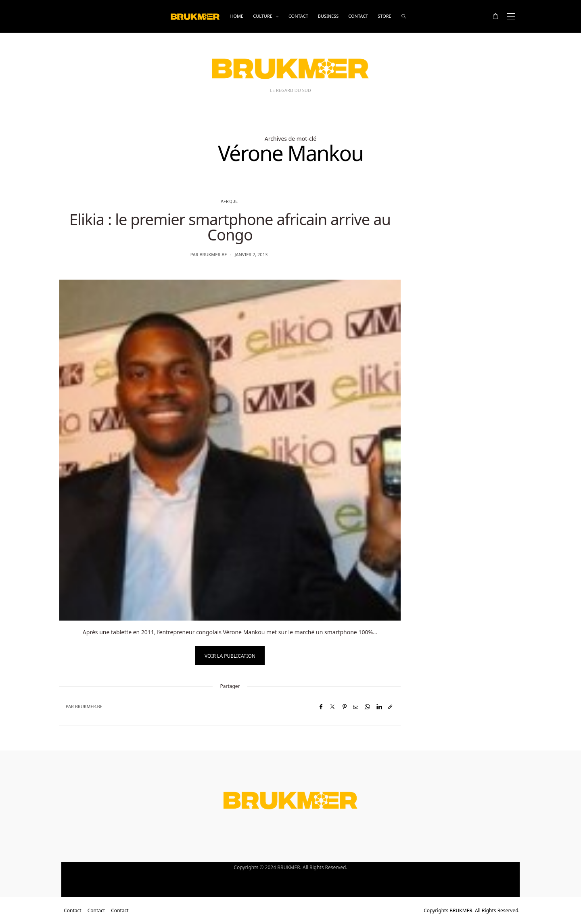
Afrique (229, 202)
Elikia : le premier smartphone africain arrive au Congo (230, 227)
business (328, 16)
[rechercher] (404, 16)
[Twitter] (332, 707)
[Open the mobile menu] (511, 16)
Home (237, 16)
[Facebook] (321, 707)
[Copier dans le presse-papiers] (390, 707)
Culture (263, 16)
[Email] (356, 707)
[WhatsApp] (367, 707)
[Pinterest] (345, 707)
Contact (298, 16)
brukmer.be (213, 254)
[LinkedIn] (379, 707)
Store (384, 16)
